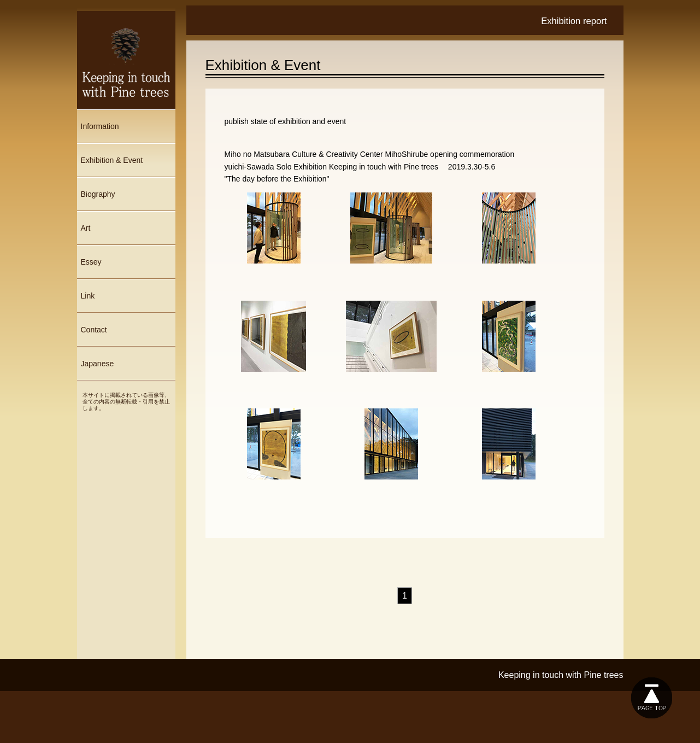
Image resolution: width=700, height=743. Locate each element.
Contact (94, 330)
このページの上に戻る (652, 698)
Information (100, 126)
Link (88, 296)
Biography (98, 194)
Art (86, 228)
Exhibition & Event (112, 160)
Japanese (98, 364)
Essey (91, 262)
